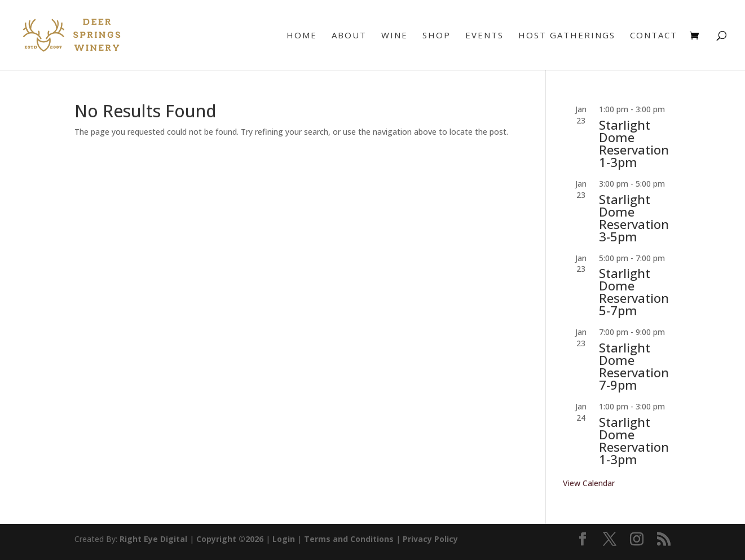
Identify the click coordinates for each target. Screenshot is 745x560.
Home (302, 36)
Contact (654, 36)
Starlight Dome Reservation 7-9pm (634, 366)
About (349, 36)
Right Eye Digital (153, 539)
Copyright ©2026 (230, 539)
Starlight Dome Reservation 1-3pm (634, 143)
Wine (394, 36)
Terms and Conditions (349, 539)
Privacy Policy (430, 539)
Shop (437, 36)
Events (484, 36)
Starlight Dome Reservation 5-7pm (634, 292)
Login (284, 539)
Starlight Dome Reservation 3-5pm (634, 218)
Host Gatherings (567, 36)
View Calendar (589, 483)
